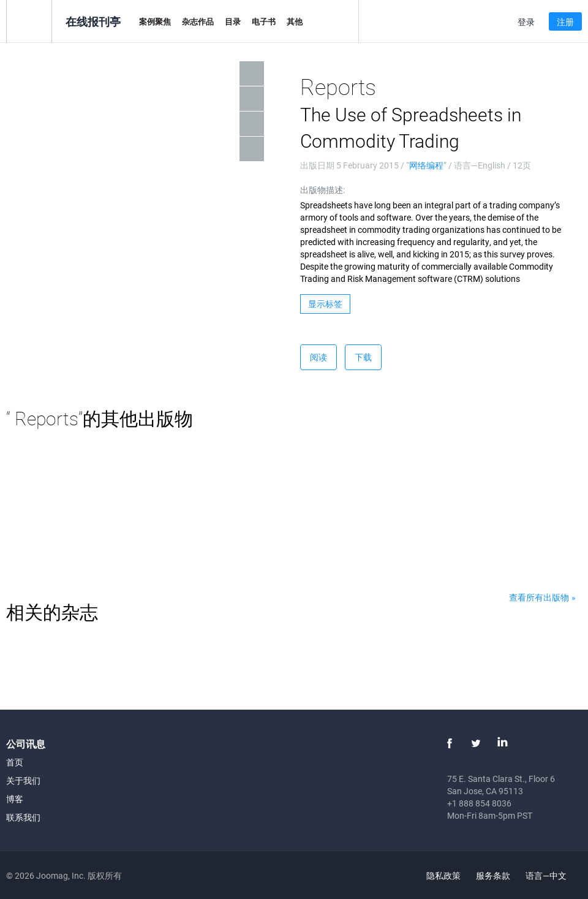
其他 (295, 21)
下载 (363, 357)
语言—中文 (553, 875)
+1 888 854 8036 (479, 803)
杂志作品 (198, 21)
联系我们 (23, 817)
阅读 (318, 357)
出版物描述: (322, 190)
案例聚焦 (155, 21)
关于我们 (23, 780)
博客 (15, 799)
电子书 (264, 21)
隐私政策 (443, 875)
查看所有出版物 (539, 597)
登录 (526, 22)
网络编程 (426, 165)
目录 (233, 21)
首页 (15, 762)
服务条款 (493, 875)
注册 (565, 22)
